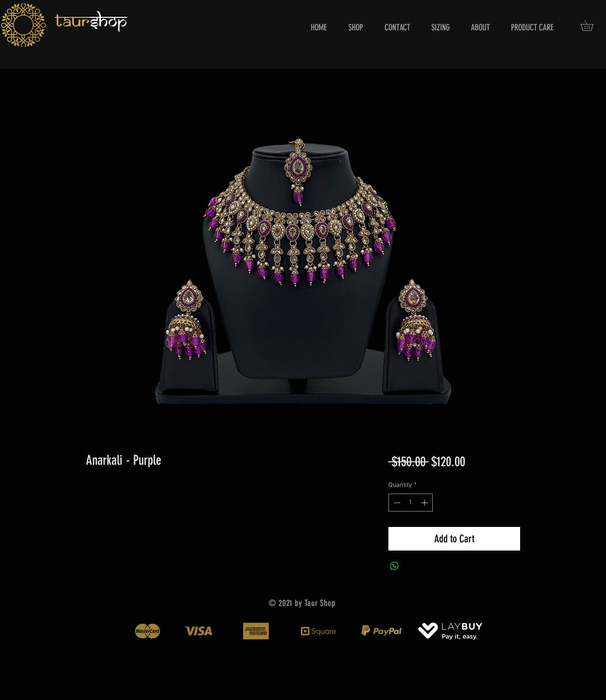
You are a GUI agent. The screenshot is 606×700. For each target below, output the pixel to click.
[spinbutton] (411, 503)
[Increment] (425, 503)
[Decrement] (396, 503)
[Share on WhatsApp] (395, 566)
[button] (592, 26)
